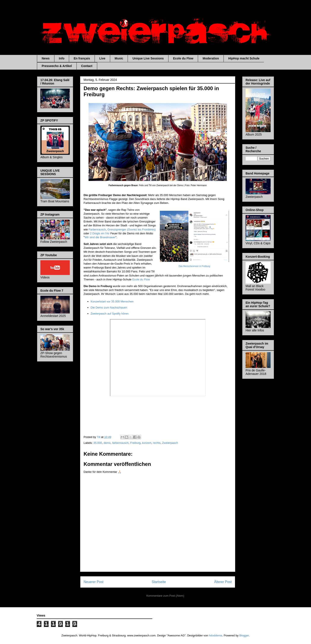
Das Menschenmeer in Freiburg (194, 266)
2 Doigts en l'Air (100, 233)
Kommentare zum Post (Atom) (165, 596)
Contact (87, 66)
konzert (147, 443)
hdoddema (215, 635)
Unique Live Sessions (148, 58)
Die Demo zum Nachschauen (109, 308)
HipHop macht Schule (244, 58)
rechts (157, 443)
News (46, 58)
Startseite (159, 582)
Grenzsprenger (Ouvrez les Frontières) (132, 229)
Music (119, 58)
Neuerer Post (94, 582)
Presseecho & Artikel (57, 66)
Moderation (211, 58)
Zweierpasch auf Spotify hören (110, 314)
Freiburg (135, 443)
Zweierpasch (170, 443)
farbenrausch (120, 443)
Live (102, 58)
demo (107, 443)
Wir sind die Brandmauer (100, 237)
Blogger (244, 635)
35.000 (98, 443)
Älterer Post (223, 582)
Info (62, 58)
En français (82, 58)
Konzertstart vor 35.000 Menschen (112, 301)
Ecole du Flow (183, 58)
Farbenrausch (97, 229)
